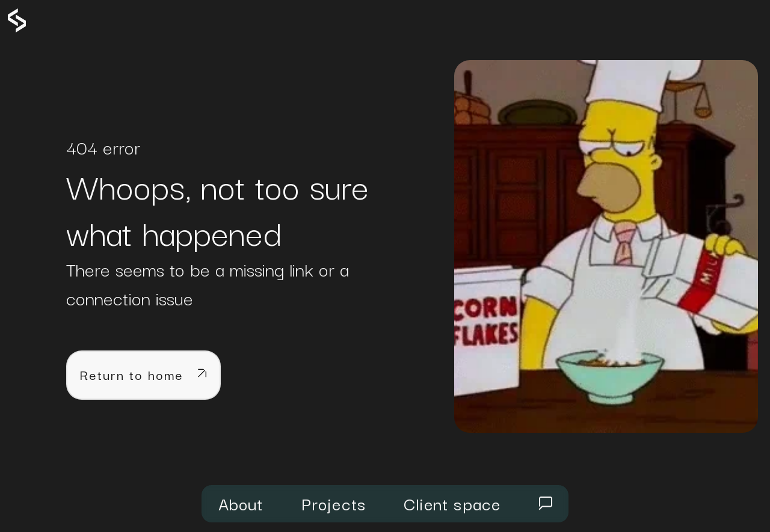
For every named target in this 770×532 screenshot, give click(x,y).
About (241, 503)
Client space (452, 503)
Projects (334, 503)
